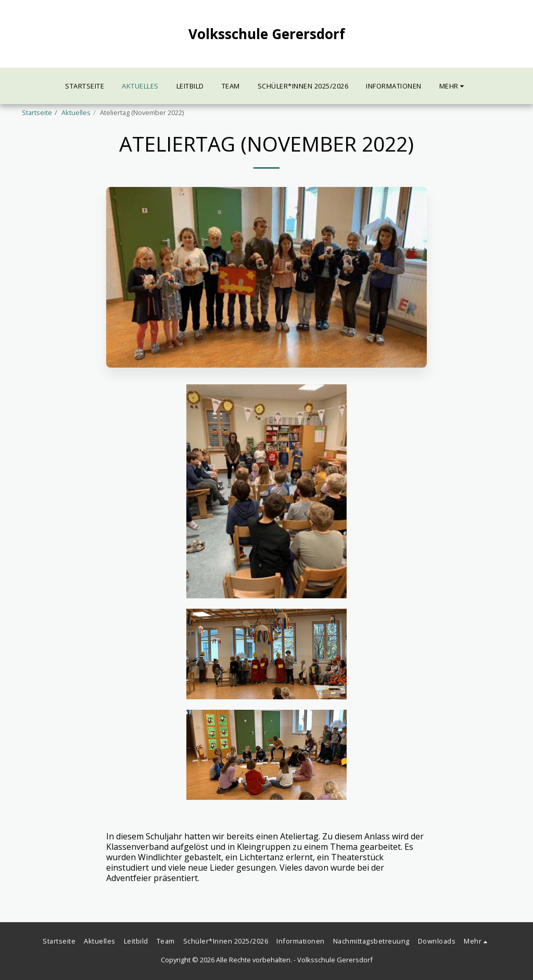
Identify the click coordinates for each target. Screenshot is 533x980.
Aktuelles (76, 112)
